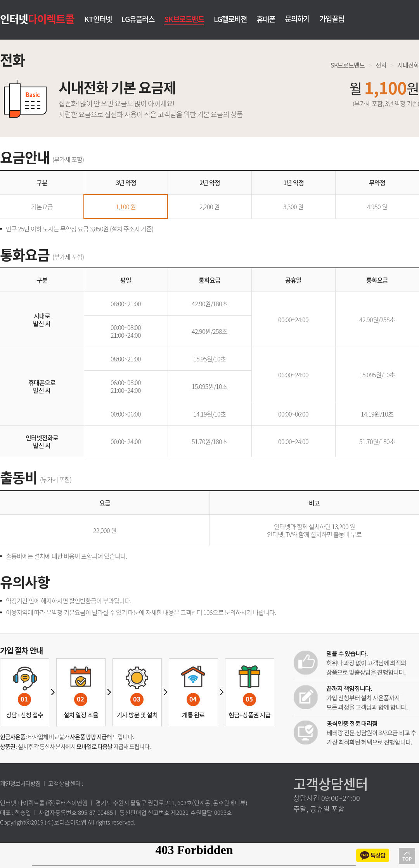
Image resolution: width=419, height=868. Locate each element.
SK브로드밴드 (184, 19)
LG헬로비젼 (230, 20)
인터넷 (37, 19)
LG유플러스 (138, 20)
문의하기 (297, 19)
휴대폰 (266, 20)
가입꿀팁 (332, 19)
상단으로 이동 (407, 856)
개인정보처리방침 (20, 783)
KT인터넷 (98, 20)
